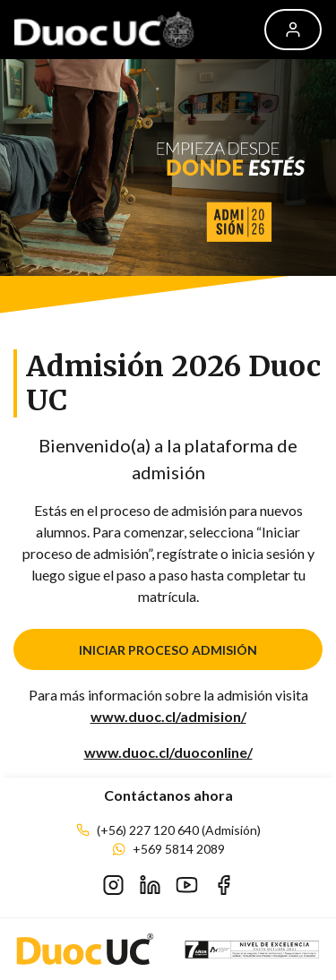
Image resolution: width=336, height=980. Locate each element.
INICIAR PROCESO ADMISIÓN (168, 650)
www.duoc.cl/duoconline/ (168, 752)
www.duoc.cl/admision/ (168, 716)
